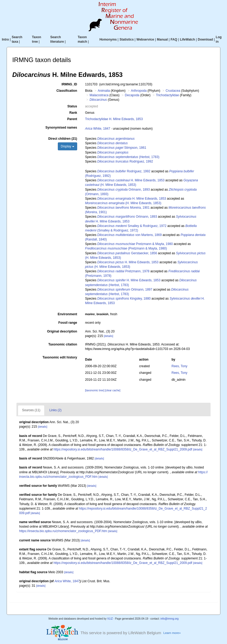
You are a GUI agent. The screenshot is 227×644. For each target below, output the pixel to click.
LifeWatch (187, 40)
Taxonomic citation (63, 344)
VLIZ (110, 619)
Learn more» (172, 633)
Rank (73, 113)
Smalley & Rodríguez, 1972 (132, 226)
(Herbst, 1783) (128, 157)
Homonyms (108, 40)
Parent (72, 119)
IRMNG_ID (69, 84)
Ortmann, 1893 (124, 190)
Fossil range (68, 323)
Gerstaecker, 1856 (127, 253)
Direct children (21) (63, 139)
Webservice (145, 40)
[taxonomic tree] (95, 390)
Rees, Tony (180, 366)
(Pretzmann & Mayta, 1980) (126, 248)
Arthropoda (139, 91)
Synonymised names (61, 128)
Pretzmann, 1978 (123, 271)
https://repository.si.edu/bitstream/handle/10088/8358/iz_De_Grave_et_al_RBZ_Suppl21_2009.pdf (123, 449)
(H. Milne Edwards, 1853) (123, 203)
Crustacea (173, 91)
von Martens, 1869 (130, 235)
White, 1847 (98, 129)
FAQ (174, 40)
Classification (67, 91)
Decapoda (132, 95)
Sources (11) (31, 410)
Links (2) (55, 410)
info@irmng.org (170, 619)
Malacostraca (99, 95)
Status (72, 106)
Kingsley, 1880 (124, 299)
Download (205, 40)
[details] (108, 336)
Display (67, 146)
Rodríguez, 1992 (125, 161)
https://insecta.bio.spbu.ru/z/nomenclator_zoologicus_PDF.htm (63, 531)
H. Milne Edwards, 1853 (131, 180)
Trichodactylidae (167, 95)
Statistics (127, 40)
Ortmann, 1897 (125, 290)
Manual (162, 40)
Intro (5, 40)
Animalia (104, 91)
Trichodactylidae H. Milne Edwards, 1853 (114, 119)
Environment (67, 314)
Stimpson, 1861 (122, 148)
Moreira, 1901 (123, 208)
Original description (62, 331)
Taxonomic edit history (60, 357)
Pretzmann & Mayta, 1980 (135, 244)
